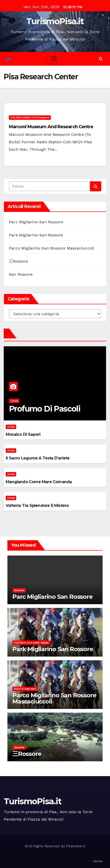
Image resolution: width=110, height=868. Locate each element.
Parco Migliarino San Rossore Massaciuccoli (51, 248)
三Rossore (19, 261)
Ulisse (14, 401)
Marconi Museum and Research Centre (51, 127)
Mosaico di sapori (23, 434)
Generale (19, 590)
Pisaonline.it (76, 846)
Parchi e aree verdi (25, 689)
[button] (101, 59)
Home (98, 861)
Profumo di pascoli (44, 409)
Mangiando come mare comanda (39, 482)
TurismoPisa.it (55, 21)
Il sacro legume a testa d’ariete (38, 458)
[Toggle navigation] (54, 59)
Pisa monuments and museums (30, 117)
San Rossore (21, 274)
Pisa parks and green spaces (31, 643)
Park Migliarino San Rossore (36, 235)
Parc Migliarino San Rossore (36, 222)
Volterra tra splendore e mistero (37, 506)
